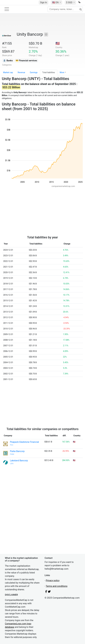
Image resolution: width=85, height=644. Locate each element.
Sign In (43, 2)
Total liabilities (49, 72)
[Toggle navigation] (7, 9)
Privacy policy (53, 581)
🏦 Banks (8, 61)
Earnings (34, 72)
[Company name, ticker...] (65, 9)
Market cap (8, 72)
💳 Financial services (26, 61)
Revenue (21, 72)
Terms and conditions (57, 586)
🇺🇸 (56, 2)
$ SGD (70, 2)
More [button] (62, 72)
